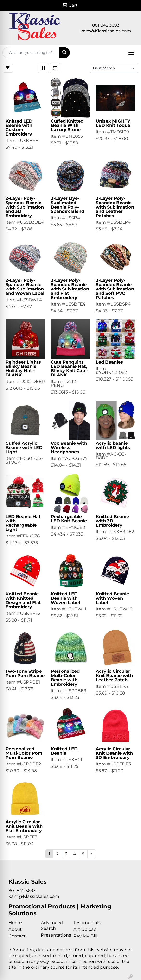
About (15, 929)
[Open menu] (131, 53)
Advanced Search (52, 925)
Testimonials (87, 923)
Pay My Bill (85, 936)
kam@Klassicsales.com (106, 31)
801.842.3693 (106, 25)
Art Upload (85, 929)
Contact (17, 936)
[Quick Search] (31, 53)
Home (15, 923)
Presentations (54, 935)
